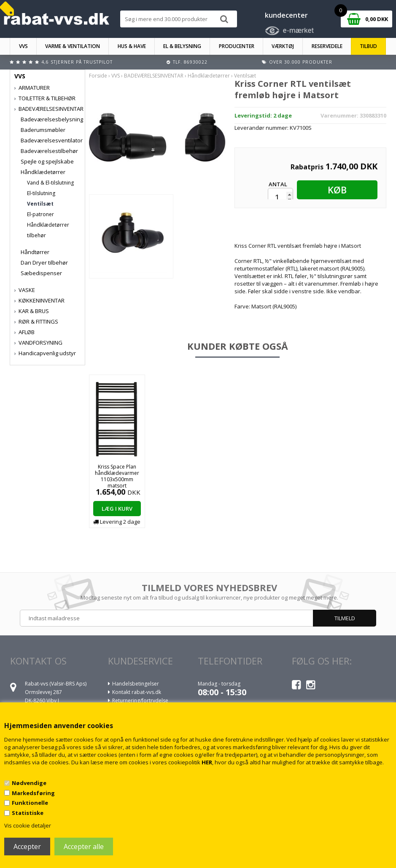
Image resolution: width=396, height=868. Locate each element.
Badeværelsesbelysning (52, 119)
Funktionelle (30, 803)
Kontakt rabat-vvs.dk (137, 692)
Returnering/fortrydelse (140, 701)
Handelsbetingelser (136, 684)
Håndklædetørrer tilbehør (48, 230)
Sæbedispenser (41, 273)
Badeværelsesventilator (52, 140)
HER (207, 762)
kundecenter (286, 15)
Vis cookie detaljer (28, 825)
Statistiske (28, 813)
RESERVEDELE (327, 46)
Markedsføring (33, 793)
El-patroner (40, 214)
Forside (98, 76)
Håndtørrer (35, 252)
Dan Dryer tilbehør (44, 263)
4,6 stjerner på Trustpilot (77, 62)
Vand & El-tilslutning (50, 183)
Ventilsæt (40, 204)
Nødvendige (29, 783)
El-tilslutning (41, 193)
